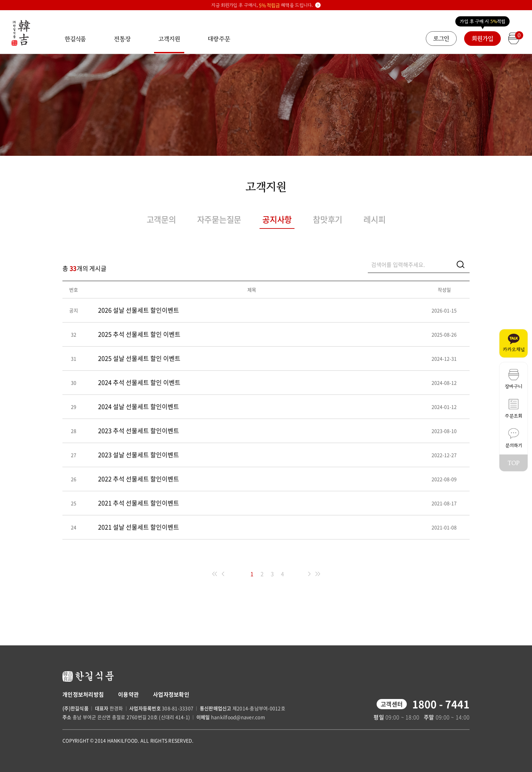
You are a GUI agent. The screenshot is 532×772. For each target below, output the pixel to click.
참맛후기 (328, 219)
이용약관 (128, 694)
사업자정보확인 (171, 694)
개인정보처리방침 (83, 694)
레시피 (374, 219)
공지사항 (277, 219)
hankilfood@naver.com (238, 717)
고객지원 (169, 44)
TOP (514, 463)
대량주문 (219, 39)
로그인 (441, 38)
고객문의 (161, 219)
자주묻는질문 (219, 219)
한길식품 (75, 39)
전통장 (122, 39)
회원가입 (482, 38)
